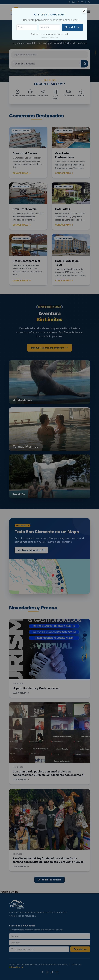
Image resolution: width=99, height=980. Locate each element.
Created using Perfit (49, 37)
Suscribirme (72, 27)
